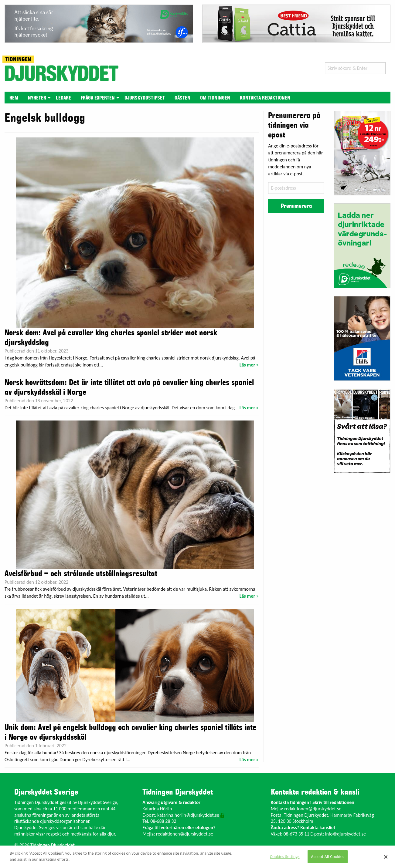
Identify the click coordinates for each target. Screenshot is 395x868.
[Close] (386, 857)
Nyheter (37, 98)
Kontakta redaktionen (265, 98)
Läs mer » (249, 365)
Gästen (182, 98)
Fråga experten (98, 98)
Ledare (63, 98)
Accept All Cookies (328, 856)
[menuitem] (14, 98)
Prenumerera (296, 206)
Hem (14, 98)
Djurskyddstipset (145, 98)
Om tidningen (215, 98)
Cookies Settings (285, 856)
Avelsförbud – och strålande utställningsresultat (81, 574)
